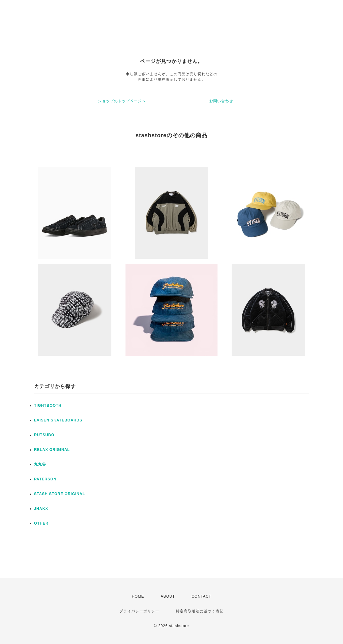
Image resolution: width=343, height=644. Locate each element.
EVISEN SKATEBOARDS (58, 420)
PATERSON (45, 479)
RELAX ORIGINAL (52, 450)
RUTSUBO (44, 435)
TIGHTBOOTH (48, 405)
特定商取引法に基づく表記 (200, 611)
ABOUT (168, 596)
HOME (138, 596)
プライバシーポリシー (139, 611)
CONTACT (201, 596)
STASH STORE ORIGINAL (60, 494)
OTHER (41, 523)
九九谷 (40, 464)
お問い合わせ (221, 101)
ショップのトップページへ (122, 101)
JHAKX (41, 509)
